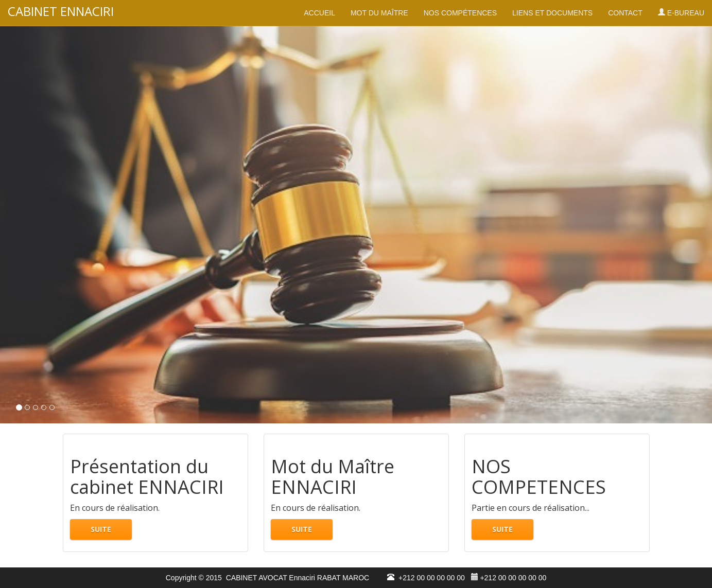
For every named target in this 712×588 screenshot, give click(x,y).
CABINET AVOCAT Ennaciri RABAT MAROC (296, 578)
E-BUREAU (681, 13)
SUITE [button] (101, 529)
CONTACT (625, 13)
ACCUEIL (319, 13)
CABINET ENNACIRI (61, 11)
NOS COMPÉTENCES (460, 13)
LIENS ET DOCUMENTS (552, 13)
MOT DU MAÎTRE (379, 13)
